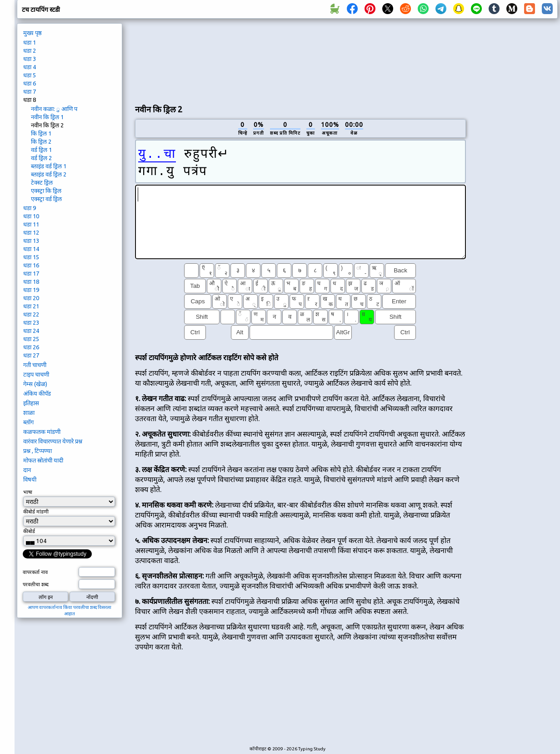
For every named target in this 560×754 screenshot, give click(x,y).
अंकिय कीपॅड (37, 393)
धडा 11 (31, 224)
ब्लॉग (28, 422)
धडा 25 (31, 339)
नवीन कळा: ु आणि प (54, 109)
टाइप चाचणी (36, 374)
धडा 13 (31, 241)
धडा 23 (31, 322)
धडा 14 (31, 249)
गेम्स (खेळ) (35, 384)
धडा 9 (30, 208)
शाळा (29, 412)
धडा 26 (31, 347)
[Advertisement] (178, 60)
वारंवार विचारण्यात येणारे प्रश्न (53, 441)
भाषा (28, 492)
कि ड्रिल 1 (41, 133)
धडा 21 (31, 306)
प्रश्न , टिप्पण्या (37, 451)
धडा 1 (30, 42)
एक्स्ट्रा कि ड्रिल (46, 191)
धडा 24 (31, 331)
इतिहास (31, 403)
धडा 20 (31, 298)
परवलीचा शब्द (36, 584)
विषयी (30, 479)
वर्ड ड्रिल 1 (41, 150)
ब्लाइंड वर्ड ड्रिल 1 (49, 166)
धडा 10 (31, 216)
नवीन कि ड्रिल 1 (47, 117)
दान (27, 470)
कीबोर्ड (29, 531)
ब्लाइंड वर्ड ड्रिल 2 (49, 174)
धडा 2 (30, 50)
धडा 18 (31, 281)
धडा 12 (31, 232)
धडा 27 (31, 355)
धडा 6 (30, 83)
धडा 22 (31, 314)
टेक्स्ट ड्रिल (42, 182)
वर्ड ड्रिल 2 (41, 158)
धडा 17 (31, 273)
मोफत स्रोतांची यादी (43, 460)
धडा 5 (30, 75)
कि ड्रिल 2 (41, 141)
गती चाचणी (35, 365)
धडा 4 (30, 67)
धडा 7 (30, 91)
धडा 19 (31, 290)
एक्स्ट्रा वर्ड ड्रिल (46, 199)
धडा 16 (31, 265)
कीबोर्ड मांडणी (36, 512)
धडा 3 (30, 59)
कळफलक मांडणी (42, 432)
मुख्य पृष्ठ (32, 33)
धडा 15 (31, 257)
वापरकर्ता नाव (35, 572)
